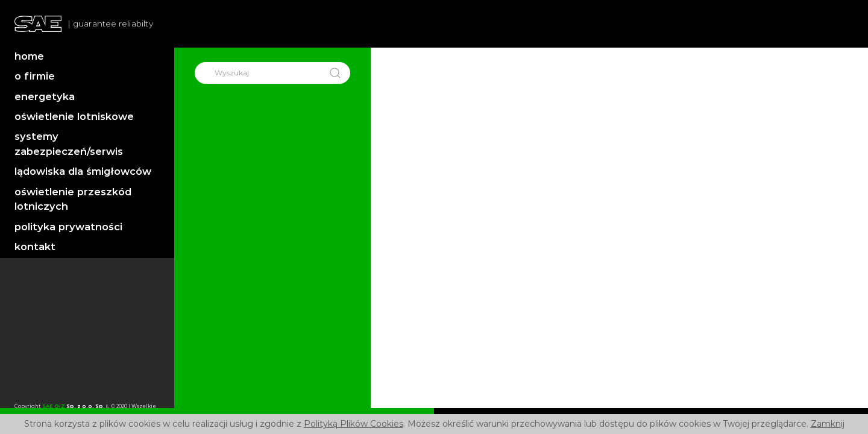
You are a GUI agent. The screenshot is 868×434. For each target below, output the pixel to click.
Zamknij (828, 424)
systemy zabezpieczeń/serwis (69, 144)
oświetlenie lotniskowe (74, 116)
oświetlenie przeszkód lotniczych (73, 199)
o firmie (35, 76)
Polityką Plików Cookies (354, 424)
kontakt (35, 247)
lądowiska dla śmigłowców (83, 171)
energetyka (45, 96)
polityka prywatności (68, 227)
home (29, 56)
